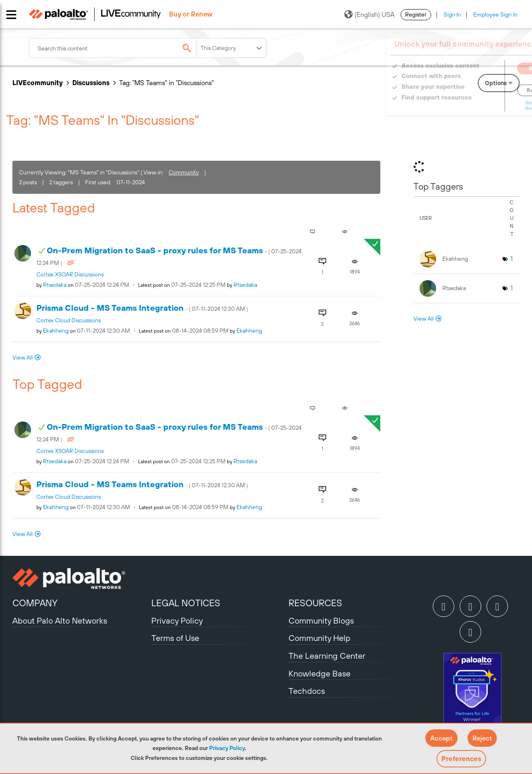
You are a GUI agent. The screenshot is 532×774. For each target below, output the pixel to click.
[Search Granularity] (232, 48)
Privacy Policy (227, 748)
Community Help (320, 638)
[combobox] (128, 48)
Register (416, 14)
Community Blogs (321, 620)
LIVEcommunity (38, 83)
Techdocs (307, 691)
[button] (441, 738)
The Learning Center (327, 656)
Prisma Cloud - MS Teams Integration (142, 308)
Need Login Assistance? (482, 106)
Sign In (452, 14)
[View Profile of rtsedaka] (55, 285)
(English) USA (369, 14)
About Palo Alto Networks (60, 620)
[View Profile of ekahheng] (56, 331)
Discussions (91, 83)
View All (23, 357)
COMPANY (35, 603)
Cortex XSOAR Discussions (70, 274)
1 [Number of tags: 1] (512, 259)
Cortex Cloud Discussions (69, 320)
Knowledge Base (320, 673)
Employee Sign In (495, 14)
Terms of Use (175, 638)
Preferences (461, 759)
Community (184, 172)
